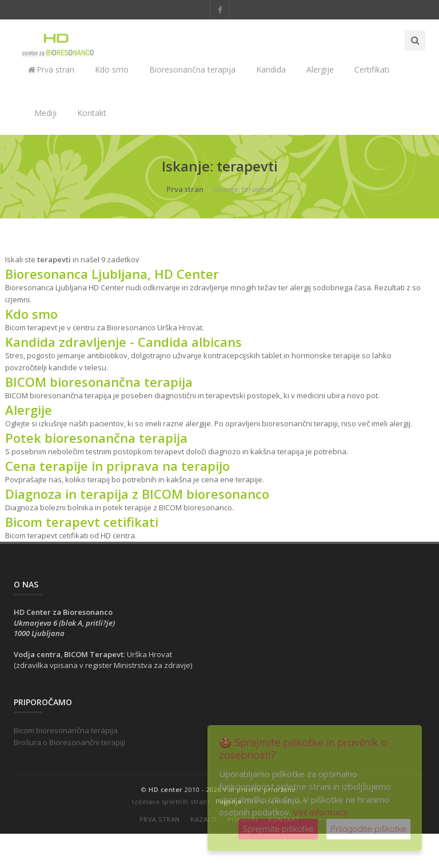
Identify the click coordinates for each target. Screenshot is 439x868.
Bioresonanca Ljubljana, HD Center (112, 274)
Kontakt (92, 113)
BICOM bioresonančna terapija (99, 382)
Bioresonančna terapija (192, 69)
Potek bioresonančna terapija (96, 438)
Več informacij (320, 812)
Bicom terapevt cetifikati (82, 522)
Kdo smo (112, 69)
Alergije (320, 69)
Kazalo (203, 819)
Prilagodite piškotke (368, 829)
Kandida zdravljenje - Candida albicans (123, 342)
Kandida (271, 69)
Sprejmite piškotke (278, 829)
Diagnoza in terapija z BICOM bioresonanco (137, 494)
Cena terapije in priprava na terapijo (117, 466)
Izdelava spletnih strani (171, 801)
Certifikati (372, 69)
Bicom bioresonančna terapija (66, 730)
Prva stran (51, 69)
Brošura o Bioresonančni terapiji (69, 742)
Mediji (45, 113)
